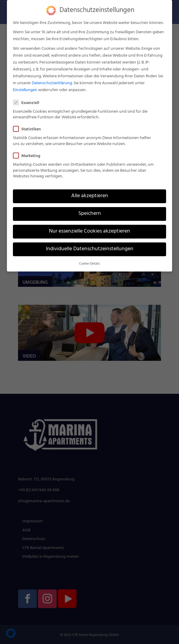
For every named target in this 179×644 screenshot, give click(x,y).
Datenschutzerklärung (52, 83)
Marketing (29, 156)
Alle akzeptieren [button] (90, 196)
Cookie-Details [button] (89, 264)
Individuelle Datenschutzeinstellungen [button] (90, 249)
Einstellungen (25, 90)
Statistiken (29, 129)
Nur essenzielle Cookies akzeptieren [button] (89, 231)
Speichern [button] (90, 214)
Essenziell (29, 103)
